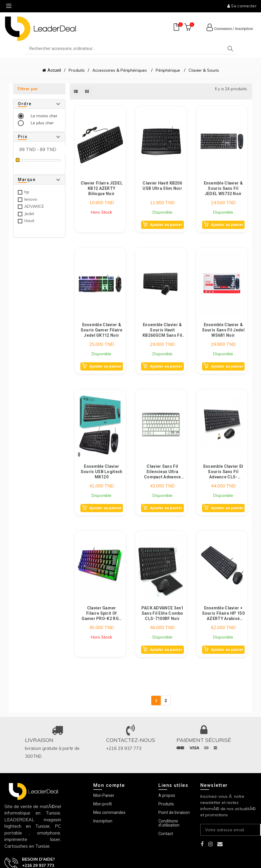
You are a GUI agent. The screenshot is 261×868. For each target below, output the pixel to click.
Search (230, 49)
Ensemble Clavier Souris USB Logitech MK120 (102, 471)
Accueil (54, 70)
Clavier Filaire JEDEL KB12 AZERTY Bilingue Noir (102, 188)
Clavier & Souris (204, 70)
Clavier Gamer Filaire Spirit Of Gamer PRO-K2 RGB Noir (101, 613)
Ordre (25, 104)
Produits (77, 70)
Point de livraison (174, 812)
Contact (166, 834)
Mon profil (102, 804)
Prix (23, 137)
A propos (167, 795)
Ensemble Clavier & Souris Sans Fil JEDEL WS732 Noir (223, 188)
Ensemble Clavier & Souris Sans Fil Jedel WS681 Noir (223, 330)
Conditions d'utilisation (169, 823)
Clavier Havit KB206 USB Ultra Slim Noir (162, 186)
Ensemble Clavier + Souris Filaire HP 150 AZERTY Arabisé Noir (223, 613)
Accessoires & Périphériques (120, 70)
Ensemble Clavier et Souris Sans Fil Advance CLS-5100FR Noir (223, 471)
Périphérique (168, 70)
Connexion (223, 29)
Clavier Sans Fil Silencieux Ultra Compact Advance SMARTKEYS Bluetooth (162, 471)
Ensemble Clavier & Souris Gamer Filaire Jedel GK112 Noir (102, 330)
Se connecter (242, 6)
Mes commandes (109, 812)
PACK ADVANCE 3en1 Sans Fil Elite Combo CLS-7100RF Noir (162, 613)
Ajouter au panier (166, 225)
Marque (27, 180)
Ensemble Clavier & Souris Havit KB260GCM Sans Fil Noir (162, 330)
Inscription (244, 29)
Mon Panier (104, 795)
